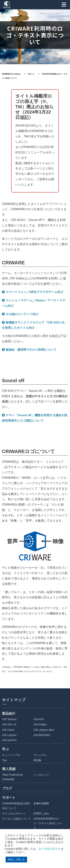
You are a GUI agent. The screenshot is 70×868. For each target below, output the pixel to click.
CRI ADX (39, 719)
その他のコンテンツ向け (22, 314)
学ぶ (5, 749)
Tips (4, 760)
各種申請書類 (41, 803)
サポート (9, 798)
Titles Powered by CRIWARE (12, 777)
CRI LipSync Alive (44, 730)
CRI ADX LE (9, 724)
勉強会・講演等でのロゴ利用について (31, 350)
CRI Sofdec (40, 724)
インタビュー (41, 775)
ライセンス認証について (16, 819)
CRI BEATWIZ (42, 735)
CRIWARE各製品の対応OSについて (16, 806)
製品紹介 (9, 713)
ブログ (7, 788)
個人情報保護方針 (50, 849)
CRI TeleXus (9, 719)
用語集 (37, 760)
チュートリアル (11, 755)
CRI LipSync (9, 735)
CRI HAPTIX (9, 740)
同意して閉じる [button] (16, 860)
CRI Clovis (8, 730)
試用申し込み (41, 813)
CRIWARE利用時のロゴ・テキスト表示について (48, 823)
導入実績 (9, 769)
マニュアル (40, 755)
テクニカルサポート (14, 813)
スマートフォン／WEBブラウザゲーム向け (34, 292)
